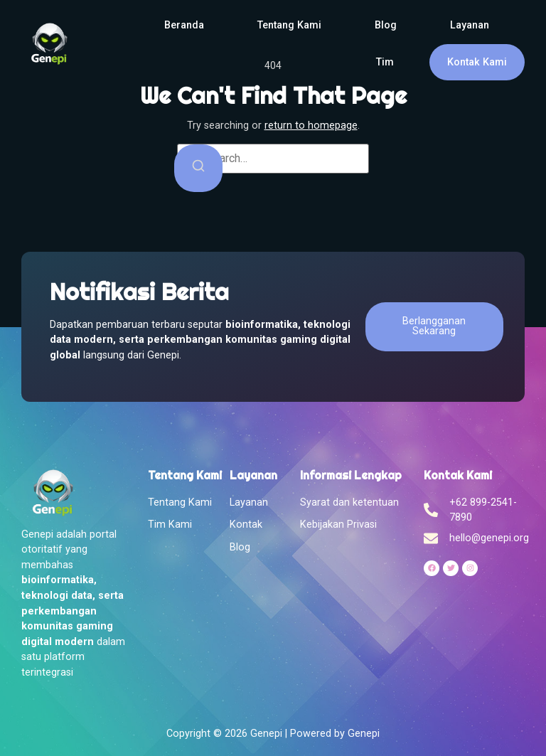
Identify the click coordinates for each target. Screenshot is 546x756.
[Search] (198, 168)
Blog (386, 25)
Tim (385, 62)
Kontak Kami (477, 62)
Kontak (246, 525)
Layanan (470, 25)
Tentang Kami (289, 25)
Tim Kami (170, 525)
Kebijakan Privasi (338, 525)
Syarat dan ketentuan (349, 502)
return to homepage (311, 126)
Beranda (184, 25)
